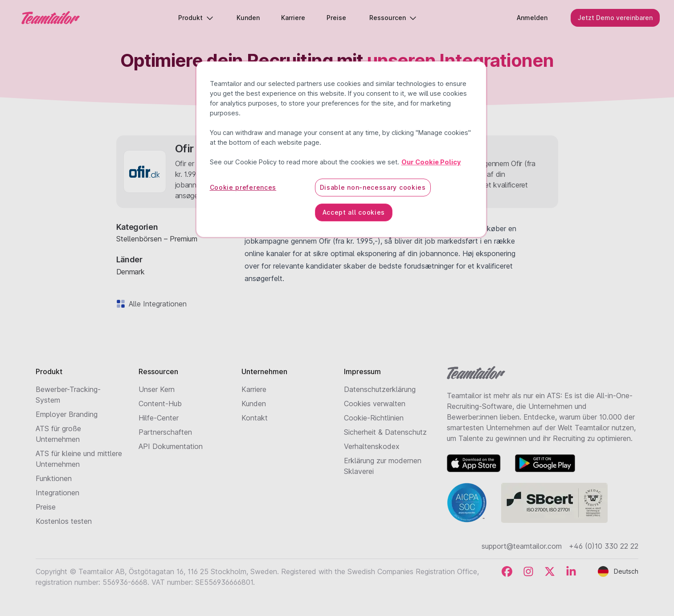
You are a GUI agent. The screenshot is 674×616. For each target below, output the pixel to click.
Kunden (254, 404)
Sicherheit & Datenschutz (385, 432)
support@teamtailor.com (522, 546)
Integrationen (57, 493)
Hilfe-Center (159, 418)
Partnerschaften (165, 432)
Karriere (254, 389)
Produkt (196, 18)
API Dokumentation (171, 446)
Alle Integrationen (156, 304)
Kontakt (255, 418)
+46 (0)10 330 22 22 (604, 546)
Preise (46, 507)
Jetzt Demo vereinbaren (615, 18)
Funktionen (54, 478)
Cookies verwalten (375, 404)
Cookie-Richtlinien (374, 418)
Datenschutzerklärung (380, 389)
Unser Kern (157, 389)
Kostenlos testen (64, 521)
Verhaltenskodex (372, 446)
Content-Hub (160, 404)
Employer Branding (67, 414)
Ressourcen (393, 18)
